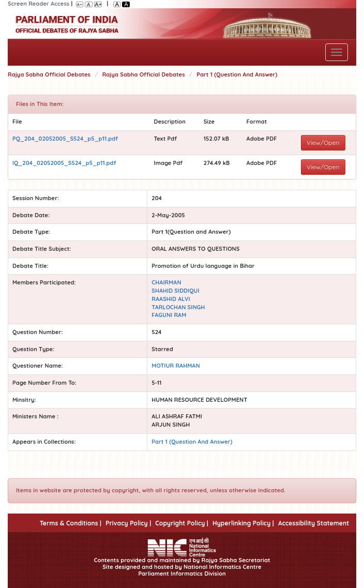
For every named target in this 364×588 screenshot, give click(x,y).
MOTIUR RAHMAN (176, 366)
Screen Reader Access (39, 4)
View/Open (323, 142)
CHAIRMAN (166, 282)
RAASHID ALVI (171, 299)
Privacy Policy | (128, 523)
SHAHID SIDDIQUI (175, 291)
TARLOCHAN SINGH (178, 307)
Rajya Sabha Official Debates (49, 74)
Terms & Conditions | (71, 523)
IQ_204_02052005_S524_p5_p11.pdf (64, 163)
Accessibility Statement (314, 523)
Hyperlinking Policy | (243, 523)
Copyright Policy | (182, 523)
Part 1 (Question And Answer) (237, 74)
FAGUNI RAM (169, 315)
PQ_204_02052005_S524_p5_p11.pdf (65, 139)
